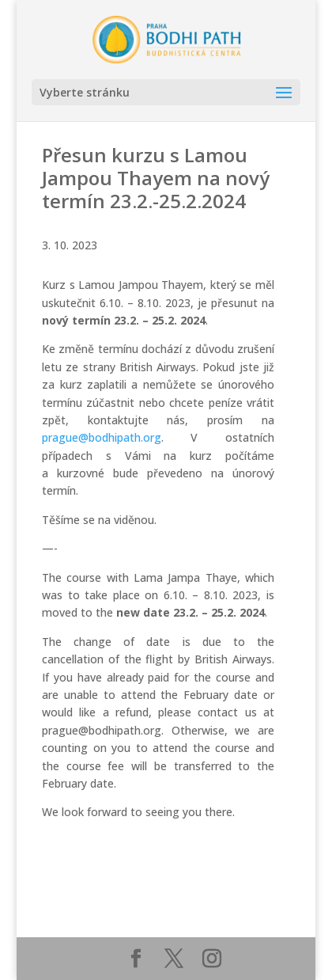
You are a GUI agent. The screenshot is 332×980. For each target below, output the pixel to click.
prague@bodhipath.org (102, 437)
